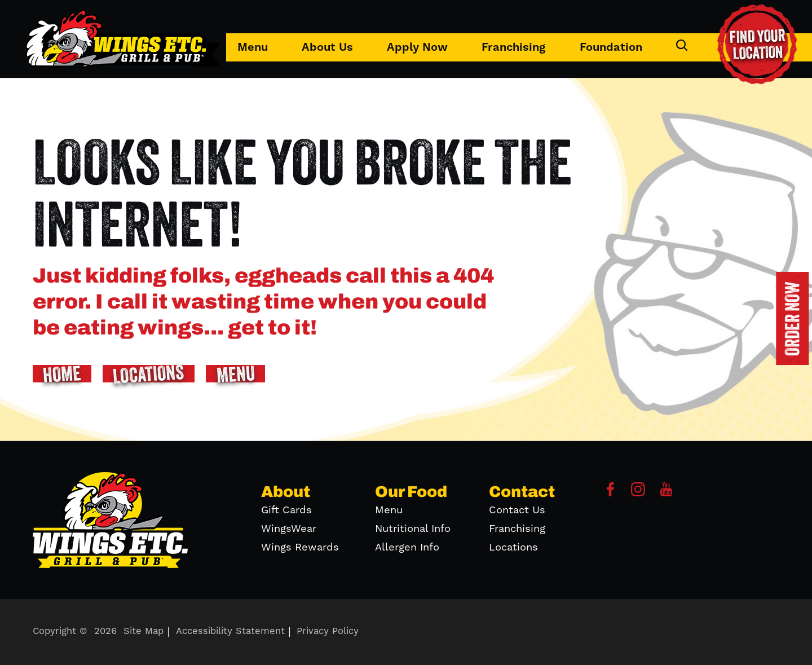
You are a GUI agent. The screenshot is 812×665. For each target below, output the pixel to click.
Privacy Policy (328, 631)
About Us (327, 47)
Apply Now (417, 47)
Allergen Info (407, 547)
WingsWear (289, 529)
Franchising (513, 47)
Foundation (611, 47)
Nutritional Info (413, 529)
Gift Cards (286, 510)
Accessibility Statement (230, 631)
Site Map (144, 631)
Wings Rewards (300, 547)
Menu (253, 47)
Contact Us (517, 510)
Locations (513, 547)
